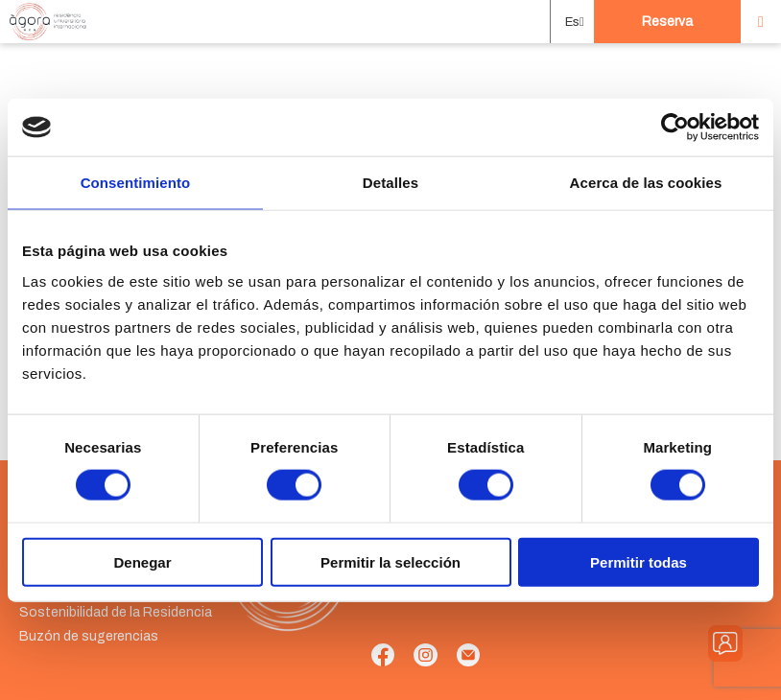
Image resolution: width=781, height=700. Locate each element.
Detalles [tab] (390, 183)
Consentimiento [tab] (136, 183)
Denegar (142, 561)
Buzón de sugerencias (89, 636)
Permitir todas (639, 561)
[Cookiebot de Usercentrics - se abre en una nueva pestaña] (675, 128)
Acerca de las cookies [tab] (646, 183)
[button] (572, 22)
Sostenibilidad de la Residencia (116, 612)
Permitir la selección (390, 561)
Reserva (667, 22)
